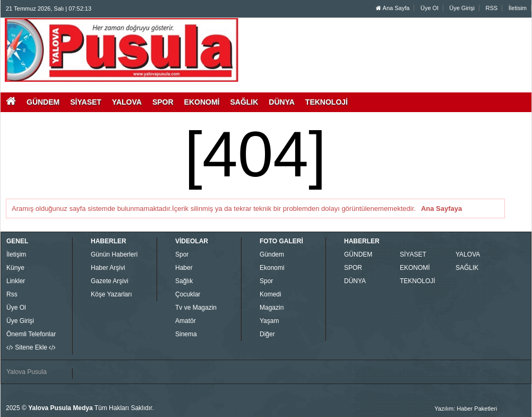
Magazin (272, 308)
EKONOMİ (415, 268)
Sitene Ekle (31, 347)
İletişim (16, 254)
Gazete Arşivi (110, 281)
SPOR (353, 268)
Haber (184, 268)
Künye (15, 268)
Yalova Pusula (27, 372)
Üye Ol (430, 8)
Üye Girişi (462, 8)
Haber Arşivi (108, 268)
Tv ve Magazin (196, 308)
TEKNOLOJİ (418, 281)
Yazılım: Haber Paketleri (466, 409)
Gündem (272, 254)
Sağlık (184, 281)
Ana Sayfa (393, 8)
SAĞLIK (467, 268)
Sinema (186, 334)
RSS (492, 8)
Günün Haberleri (114, 254)
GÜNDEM (358, 254)
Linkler (16, 281)
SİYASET (413, 254)
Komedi (271, 294)
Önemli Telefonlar (31, 334)
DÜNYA (355, 281)
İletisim (518, 8)
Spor (182, 254)
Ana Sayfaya (441, 208)
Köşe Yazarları (111, 294)
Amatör (186, 321)
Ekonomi (272, 268)
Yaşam (269, 321)
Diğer (267, 334)
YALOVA (468, 254)
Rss (12, 294)
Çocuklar (188, 294)
